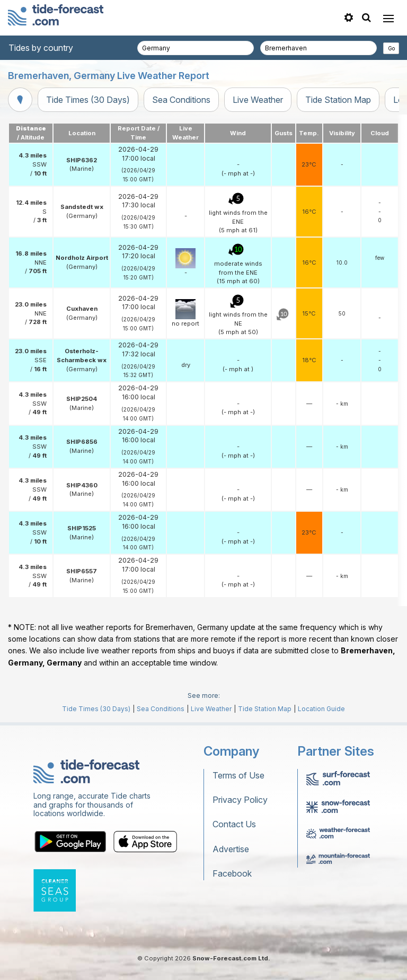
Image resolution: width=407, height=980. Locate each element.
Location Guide (321, 709)
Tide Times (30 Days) (88, 100)
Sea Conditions (181, 100)
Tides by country (41, 48)
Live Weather (258, 100)
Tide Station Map (338, 100)
